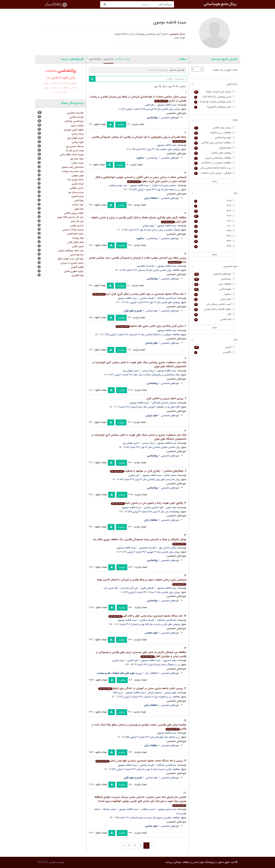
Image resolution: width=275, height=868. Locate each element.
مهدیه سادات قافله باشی (72, 154)
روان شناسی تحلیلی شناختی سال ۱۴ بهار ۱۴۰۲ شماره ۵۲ (153, 447)
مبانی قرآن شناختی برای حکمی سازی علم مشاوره (149, 326)
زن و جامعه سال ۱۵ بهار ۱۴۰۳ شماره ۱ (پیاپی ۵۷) (157, 190)
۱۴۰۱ (215, 221)
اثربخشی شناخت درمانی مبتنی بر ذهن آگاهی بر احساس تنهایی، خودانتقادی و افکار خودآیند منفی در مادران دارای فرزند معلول (141, 179)
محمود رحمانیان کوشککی (164, 403)
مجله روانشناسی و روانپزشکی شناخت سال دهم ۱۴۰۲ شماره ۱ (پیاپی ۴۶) (145, 375)
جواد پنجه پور (77, 159)
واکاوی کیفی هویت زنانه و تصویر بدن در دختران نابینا (147, 503)
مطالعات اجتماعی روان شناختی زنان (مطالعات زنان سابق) (215, 143)
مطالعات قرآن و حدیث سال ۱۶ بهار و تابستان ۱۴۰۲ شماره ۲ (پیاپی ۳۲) (146, 769)
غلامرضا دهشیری (146, 266)
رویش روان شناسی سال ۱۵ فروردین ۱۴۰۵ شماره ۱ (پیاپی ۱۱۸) (151, 109)
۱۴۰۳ (215, 211)
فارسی (215, 347)
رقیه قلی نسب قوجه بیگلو (71, 259)
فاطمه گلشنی (77, 267)
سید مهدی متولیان (118, 185)
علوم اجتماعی (56, 83)
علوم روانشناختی (215, 138)
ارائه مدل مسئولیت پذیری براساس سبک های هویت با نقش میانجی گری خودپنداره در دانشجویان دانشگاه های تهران (139, 364)
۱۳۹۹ (215, 231)
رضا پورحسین (77, 254)
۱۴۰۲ (215, 216)
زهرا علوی (79, 209)
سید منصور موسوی (167, 809)
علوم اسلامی (152, 311)
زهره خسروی (170, 660)
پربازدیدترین (95, 59)
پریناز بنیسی (148, 371)
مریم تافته (118, 693)
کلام (215, 314)
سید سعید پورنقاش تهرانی (71, 250)
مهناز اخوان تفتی (76, 242)
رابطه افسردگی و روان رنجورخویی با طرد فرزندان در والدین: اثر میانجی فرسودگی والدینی (139, 139)
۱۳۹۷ (215, 241)
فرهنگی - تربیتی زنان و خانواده (215, 173)
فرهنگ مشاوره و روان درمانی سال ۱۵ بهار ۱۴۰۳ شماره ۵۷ (152, 230)
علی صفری (134, 475)
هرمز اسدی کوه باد (75, 150)
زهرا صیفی (171, 507)
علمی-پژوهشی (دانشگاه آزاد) (215, 97)
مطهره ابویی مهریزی (74, 130)
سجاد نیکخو (170, 475)
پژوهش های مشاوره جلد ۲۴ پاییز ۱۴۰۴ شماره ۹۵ (156, 149)
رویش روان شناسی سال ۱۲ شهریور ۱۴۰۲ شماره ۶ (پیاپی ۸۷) (151, 552)
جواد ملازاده (78, 205)
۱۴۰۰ (215, 226)
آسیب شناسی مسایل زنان (215, 304)
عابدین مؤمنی (77, 225)
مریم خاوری (118, 660)
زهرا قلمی (149, 105)
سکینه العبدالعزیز (76, 234)
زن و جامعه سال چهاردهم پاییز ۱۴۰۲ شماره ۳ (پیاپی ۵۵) (153, 737)
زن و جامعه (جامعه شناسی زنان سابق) (215, 168)
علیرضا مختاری (147, 298)
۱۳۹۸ (215, 236)
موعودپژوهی (215, 148)
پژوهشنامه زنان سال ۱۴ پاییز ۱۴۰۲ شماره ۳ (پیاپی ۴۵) (154, 512)
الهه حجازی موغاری (153, 507)
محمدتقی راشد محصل (73, 167)
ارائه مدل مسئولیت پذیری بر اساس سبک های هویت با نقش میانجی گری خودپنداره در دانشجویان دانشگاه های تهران (139, 437)
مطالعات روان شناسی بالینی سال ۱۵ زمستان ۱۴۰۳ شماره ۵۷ (151, 270)
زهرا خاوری (133, 660)
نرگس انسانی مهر (168, 548)
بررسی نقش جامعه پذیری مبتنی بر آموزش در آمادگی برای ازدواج (140, 688)
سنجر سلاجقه (109, 809)
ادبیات (66, 83)
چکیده (121, 125)
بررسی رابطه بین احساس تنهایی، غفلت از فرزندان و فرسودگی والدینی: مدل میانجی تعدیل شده (138, 260)
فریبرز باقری (78, 246)
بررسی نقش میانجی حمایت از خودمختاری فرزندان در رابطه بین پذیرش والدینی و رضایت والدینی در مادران (138, 99)
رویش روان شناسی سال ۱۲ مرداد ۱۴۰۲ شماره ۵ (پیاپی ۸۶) (152, 592)
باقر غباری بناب (111, 588)
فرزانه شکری (78, 184)
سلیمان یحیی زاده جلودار (164, 185)
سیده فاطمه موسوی (167, 105)
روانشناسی (152, 158)
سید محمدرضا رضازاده (73, 171)
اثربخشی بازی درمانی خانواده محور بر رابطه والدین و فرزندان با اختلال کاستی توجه (142, 582)
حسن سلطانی (148, 809)
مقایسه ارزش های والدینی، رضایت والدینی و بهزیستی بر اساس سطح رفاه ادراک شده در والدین (139, 727)
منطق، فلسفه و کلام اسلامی (215, 309)
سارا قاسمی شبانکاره (167, 298)
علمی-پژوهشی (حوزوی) (215, 107)
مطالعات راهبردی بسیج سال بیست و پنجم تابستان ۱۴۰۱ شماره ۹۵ (148, 818)
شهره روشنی (148, 226)
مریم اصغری (78, 196)
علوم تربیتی (215, 299)
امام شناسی (215, 319)
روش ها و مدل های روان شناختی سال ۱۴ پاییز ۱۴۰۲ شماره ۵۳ (150, 479)
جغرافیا (66, 88)
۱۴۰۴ (215, 206)
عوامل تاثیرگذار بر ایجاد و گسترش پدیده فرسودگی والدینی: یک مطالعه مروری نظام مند (140, 541)
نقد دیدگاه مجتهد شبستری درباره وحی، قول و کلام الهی (145, 616)
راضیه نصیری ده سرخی (72, 263)
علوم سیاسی (61, 92)
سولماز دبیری (77, 125)
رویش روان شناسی (215, 128)
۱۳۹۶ (215, 246)
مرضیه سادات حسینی (73, 230)
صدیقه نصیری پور (75, 146)
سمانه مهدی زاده (76, 180)
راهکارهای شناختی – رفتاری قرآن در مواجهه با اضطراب (147, 471)
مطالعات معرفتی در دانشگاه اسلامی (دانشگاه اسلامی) (215, 163)
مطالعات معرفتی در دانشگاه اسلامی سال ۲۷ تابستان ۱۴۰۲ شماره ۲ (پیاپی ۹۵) (142, 335)
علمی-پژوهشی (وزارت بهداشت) (215, 102)
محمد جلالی (78, 163)
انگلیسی (215, 352)
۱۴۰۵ (215, 201)
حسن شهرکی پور (131, 371)
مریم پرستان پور (76, 192)
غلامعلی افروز (148, 588)
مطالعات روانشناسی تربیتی (215, 158)
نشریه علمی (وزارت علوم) (215, 92)
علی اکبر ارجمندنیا (129, 588)
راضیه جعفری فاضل (74, 271)
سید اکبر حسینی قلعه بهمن (70, 217)
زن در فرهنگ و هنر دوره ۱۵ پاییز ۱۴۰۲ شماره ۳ (158, 664)
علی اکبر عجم (77, 221)
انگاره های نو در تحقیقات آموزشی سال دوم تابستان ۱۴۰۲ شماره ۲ (149, 407)
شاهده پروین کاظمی (74, 213)
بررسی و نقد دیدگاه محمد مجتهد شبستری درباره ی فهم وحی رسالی (139, 761)
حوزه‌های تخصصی (170, 118)
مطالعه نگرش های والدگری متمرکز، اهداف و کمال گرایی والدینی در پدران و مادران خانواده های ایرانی (139, 220)
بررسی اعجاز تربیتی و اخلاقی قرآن (165, 398)
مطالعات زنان (151, 673)
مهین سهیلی (78, 175)
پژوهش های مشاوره (215, 153)
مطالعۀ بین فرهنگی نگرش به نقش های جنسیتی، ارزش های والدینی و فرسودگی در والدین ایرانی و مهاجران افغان (141, 654)
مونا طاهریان (78, 275)
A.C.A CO (43, 862)
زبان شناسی (56, 88)
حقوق (47, 88)
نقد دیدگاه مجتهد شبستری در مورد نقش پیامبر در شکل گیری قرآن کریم (138, 294)
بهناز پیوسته (78, 238)
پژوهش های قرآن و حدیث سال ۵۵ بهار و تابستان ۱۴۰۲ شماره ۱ (149, 624)
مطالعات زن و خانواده (215, 133)
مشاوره (215, 294)
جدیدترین (108, 59)
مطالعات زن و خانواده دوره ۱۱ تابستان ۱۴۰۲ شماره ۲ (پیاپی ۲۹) (150, 697)
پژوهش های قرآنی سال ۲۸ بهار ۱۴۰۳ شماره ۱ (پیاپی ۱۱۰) (153, 302)
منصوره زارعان (155, 693)
